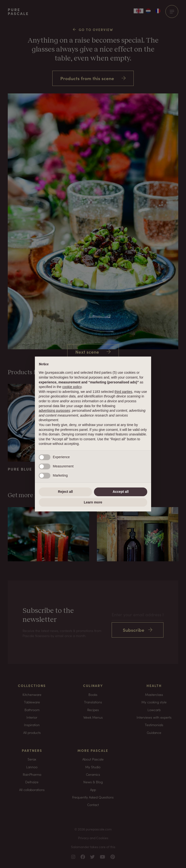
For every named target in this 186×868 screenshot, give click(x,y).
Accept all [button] (121, 492)
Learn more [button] (93, 502)
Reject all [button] (65, 492)
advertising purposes (54, 411)
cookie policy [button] (72, 387)
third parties (123, 392)
